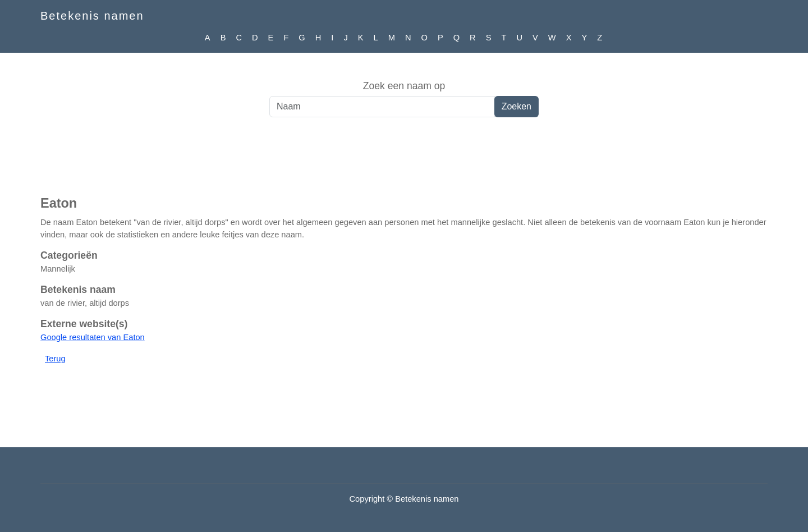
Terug (55, 359)
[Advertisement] (404, 162)
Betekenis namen (92, 16)
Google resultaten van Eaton (93, 337)
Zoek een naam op (404, 86)
